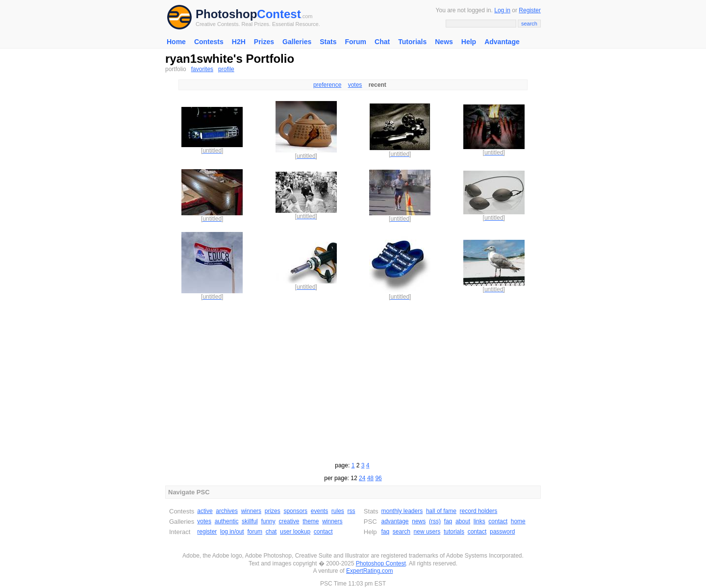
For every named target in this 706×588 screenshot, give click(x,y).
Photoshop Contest (381, 563)
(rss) (435, 521)
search (402, 532)
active (205, 511)
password (502, 532)
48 (370, 478)
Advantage (502, 42)
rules (338, 511)
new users (427, 532)
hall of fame (441, 511)
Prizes (264, 42)
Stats (328, 42)
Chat (382, 42)
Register (530, 10)
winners (251, 511)
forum (255, 532)
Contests (209, 42)
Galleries (297, 42)
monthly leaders (402, 511)
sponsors (295, 511)
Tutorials (412, 42)
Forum (355, 42)
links (479, 521)
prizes (273, 511)
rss (352, 511)
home (518, 521)
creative (289, 521)
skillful (250, 521)
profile (226, 69)
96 (378, 478)
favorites (202, 69)
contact (323, 532)
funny (268, 521)
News (444, 42)
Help (469, 42)
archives (227, 511)
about (463, 521)
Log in (502, 10)
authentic (227, 521)
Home (176, 42)
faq (448, 521)
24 (362, 478)
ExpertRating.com (369, 571)
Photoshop (226, 14)
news (419, 521)
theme (311, 521)
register (207, 532)
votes (355, 85)
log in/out (232, 532)
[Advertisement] (353, 380)
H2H (239, 42)
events (319, 511)
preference (327, 85)
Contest (279, 14)
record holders (479, 511)
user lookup (295, 532)
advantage (395, 521)
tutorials (454, 532)
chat (271, 532)
